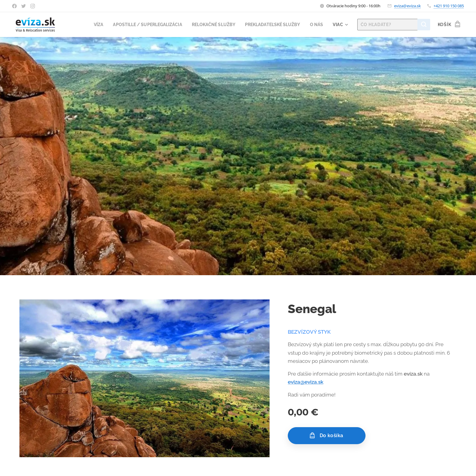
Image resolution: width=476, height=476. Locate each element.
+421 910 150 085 (449, 6)
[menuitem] (87, 25)
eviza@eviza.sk (407, 6)
